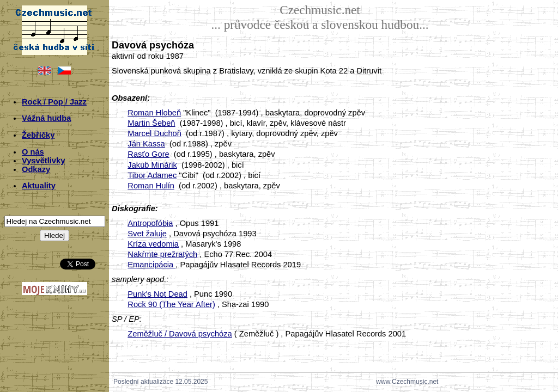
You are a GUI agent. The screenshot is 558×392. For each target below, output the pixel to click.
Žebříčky (38, 135)
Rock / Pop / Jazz (54, 102)
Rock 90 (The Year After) (171, 304)
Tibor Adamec (152, 175)
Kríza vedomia (153, 244)
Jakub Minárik (152, 165)
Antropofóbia (150, 223)
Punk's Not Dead (157, 294)
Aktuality (39, 186)
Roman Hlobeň (154, 113)
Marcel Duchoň (154, 133)
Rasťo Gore (148, 154)
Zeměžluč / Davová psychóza (180, 334)
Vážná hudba (46, 118)
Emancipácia (151, 265)
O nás (33, 152)
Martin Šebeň (151, 123)
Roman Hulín (151, 186)
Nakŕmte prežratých (162, 254)
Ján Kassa (146, 144)
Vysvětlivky (43, 161)
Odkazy (36, 169)
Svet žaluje (147, 234)
